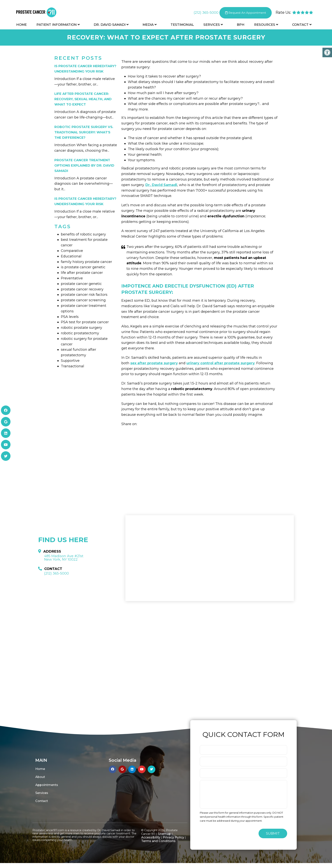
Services (212, 25)
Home (21, 25)
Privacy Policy (173, 837)
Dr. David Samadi (110, 25)
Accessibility (151, 837)
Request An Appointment (246, 13)
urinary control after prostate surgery (221, 363)
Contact (300, 25)
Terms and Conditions (158, 841)
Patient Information (57, 25)
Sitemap (164, 834)
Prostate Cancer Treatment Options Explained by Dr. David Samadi (84, 165)
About (40, 777)
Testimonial (182, 25)
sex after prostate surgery (154, 363)
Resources (265, 25)
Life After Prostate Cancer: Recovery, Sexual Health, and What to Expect (83, 99)
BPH (241, 25)
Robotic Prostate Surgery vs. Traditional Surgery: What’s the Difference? (84, 132)
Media (148, 25)
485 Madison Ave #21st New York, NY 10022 (64, 558)
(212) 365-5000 (206, 13)
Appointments (47, 785)
